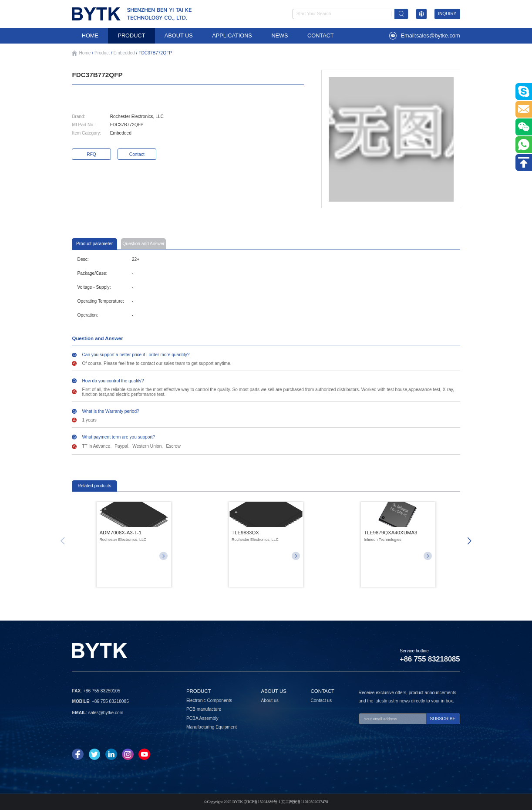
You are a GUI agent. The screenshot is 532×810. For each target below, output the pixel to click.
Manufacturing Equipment (212, 727)
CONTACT (321, 35)
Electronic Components (209, 700)
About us (270, 700)
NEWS (279, 35)
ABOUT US (179, 35)
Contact (137, 154)
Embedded (124, 53)
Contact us (321, 700)
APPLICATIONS (232, 35)
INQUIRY (447, 14)
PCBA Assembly (202, 718)
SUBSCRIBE (443, 719)
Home (85, 53)
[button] (470, 541)
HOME (90, 35)
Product (102, 53)
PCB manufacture (204, 709)
